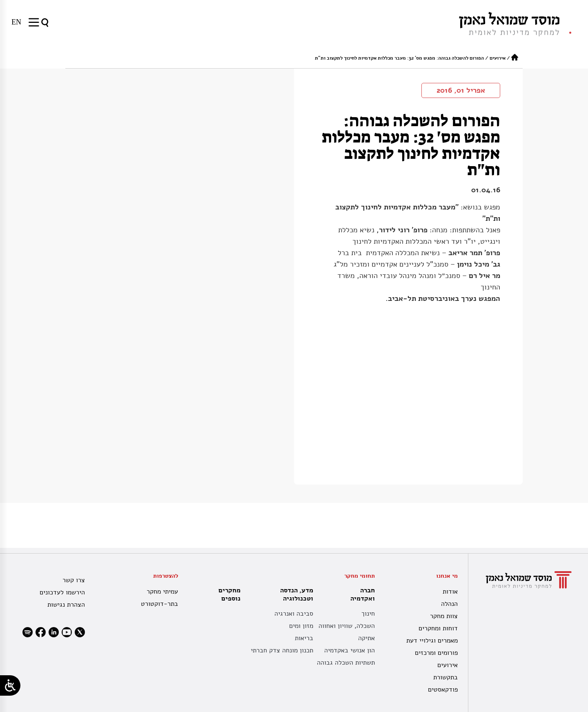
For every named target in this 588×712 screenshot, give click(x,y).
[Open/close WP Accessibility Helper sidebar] (10, 685)
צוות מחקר (444, 616)
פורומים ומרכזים (436, 653)
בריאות (304, 638)
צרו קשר (74, 580)
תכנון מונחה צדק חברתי (282, 650)
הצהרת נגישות (66, 605)
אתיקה (366, 638)
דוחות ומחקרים (438, 628)
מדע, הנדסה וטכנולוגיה (295, 594)
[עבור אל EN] (16, 22)
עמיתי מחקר (162, 592)
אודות (450, 592)
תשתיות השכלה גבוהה (346, 663)
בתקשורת (445, 677)
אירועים (498, 58)
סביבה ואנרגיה (294, 614)
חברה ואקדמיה (361, 594)
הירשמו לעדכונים (62, 592)
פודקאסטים (443, 690)
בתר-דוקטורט (159, 604)
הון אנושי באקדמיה (350, 650)
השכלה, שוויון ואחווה (347, 626)
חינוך (368, 614)
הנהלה (449, 604)
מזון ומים (301, 626)
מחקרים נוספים (229, 594)
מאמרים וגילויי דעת (432, 641)
